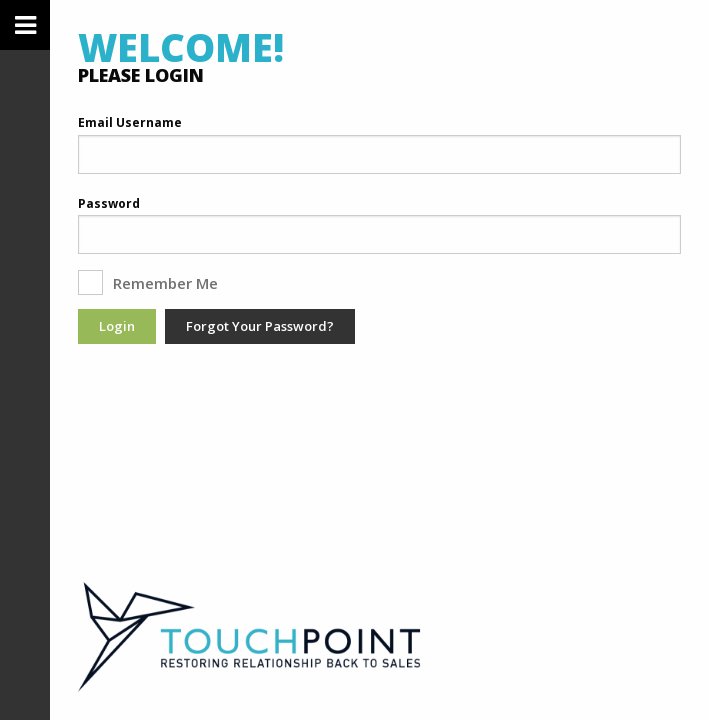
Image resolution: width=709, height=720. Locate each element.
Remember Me (154, 282)
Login (117, 326)
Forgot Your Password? (260, 326)
